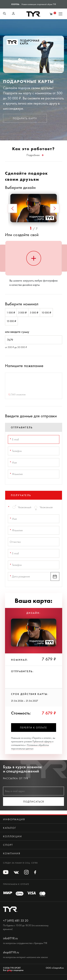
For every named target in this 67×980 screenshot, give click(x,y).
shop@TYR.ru (11, 952)
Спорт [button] (8, 845)
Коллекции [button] (13, 836)
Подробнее (35, 155)
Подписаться (34, 802)
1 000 (11, 313)
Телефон (16, 451)
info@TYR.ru (10, 938)
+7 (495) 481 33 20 (16, 921)
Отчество (15, 542)
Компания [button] (12, 853)
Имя (13, 462)
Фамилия (16, 474)
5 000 (34, 313)
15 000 (11, 321)
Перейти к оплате (33, 728)
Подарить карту (25, 118)
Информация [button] (14, 819)
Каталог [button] (10, 828)
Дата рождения (20, 576)
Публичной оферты (42, 742)
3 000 (23, 313)
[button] (13, 208)
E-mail (14, 439)
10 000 (46, 313)
